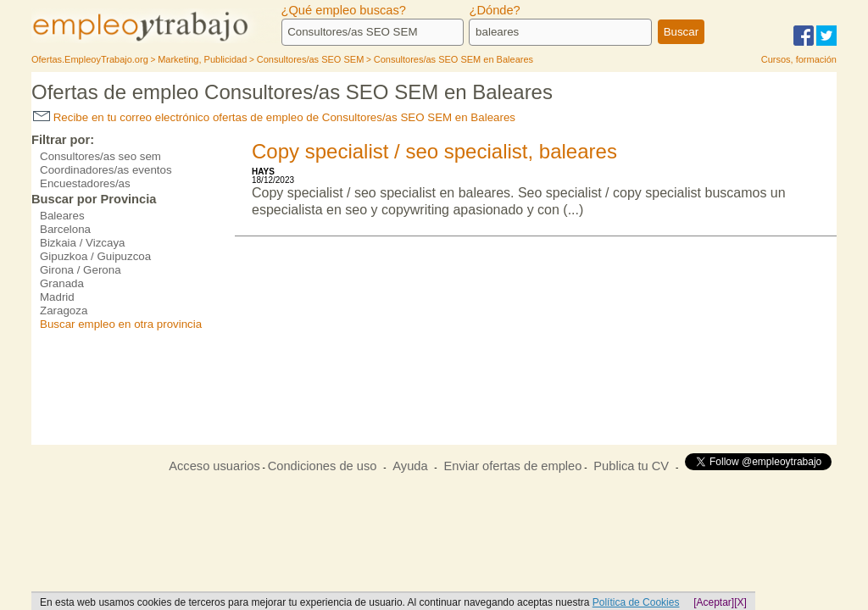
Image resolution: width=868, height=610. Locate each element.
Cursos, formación (799, 59)
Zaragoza (64, 311)
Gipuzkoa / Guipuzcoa (95, 256)
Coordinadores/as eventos (106, 170)
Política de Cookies (636, 602)
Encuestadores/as (85, 183)
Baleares (62, 216)
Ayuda (410, 466)
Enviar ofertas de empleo (512, 466)
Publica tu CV (631, 466)
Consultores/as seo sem (100, 156)
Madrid (57, 297)
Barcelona (65, 229)
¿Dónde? (494, 10)
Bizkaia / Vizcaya (83, 243)
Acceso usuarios (214, 466)
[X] (740, 602)
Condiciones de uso (323, 466)
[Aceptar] (714, 602)
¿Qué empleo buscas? (344, 10)
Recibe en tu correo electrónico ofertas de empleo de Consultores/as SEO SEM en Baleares (274, 117)
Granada (62, 283)
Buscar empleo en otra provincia (121, 324)
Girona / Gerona (81, 270)
